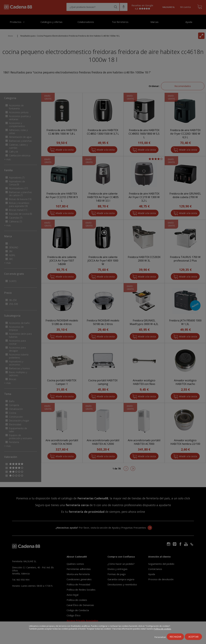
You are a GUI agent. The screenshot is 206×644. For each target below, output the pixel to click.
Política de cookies (162, 629)
